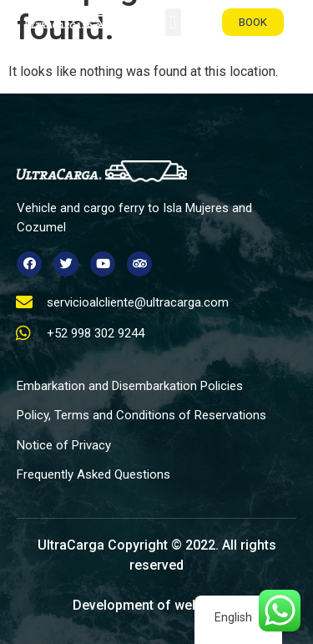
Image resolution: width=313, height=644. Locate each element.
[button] (173, 22)
